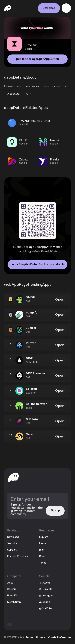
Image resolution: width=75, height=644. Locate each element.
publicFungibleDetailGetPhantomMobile (37, 264)
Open (60, 299)
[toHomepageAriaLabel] (13, 477)
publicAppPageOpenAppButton (37, 59)
